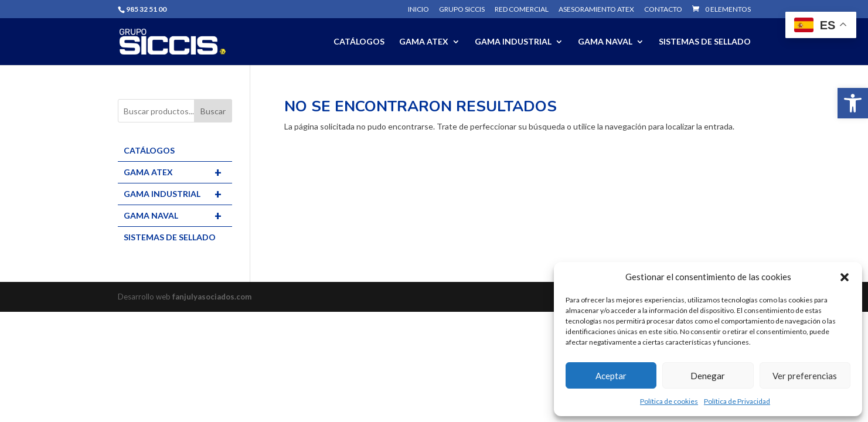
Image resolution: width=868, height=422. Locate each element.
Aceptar (611, 376)
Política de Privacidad (737, 401)
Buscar (213, 111)
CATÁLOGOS (359, 42)
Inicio (418, 10)
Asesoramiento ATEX (596, 10)
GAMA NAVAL (605, 42)
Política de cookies (669, 401)
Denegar (708, 376)
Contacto (663, 10)
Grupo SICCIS (462, 10)
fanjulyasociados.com (212, 297)
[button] (853, 103)
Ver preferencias (805, 376)
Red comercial (522, 10)
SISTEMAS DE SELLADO (705, 42)
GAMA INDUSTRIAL (513, 42)
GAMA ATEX (424, 42)
